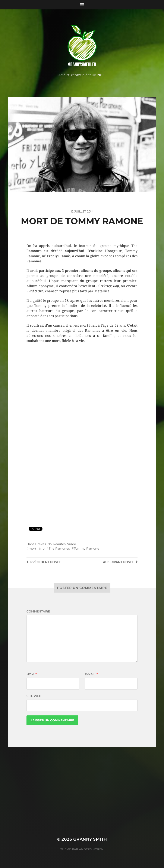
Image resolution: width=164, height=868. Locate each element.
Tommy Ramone (87, 548)
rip (42, 548)
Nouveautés (56, 544)
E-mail (91, 674)
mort (32, 548)
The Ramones (59, 548)
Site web (34, 696)
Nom (32, 674)
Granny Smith (90, 839)
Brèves (41, 544)
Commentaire (38, 611)
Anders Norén (91, 849)
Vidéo (72, 544)
